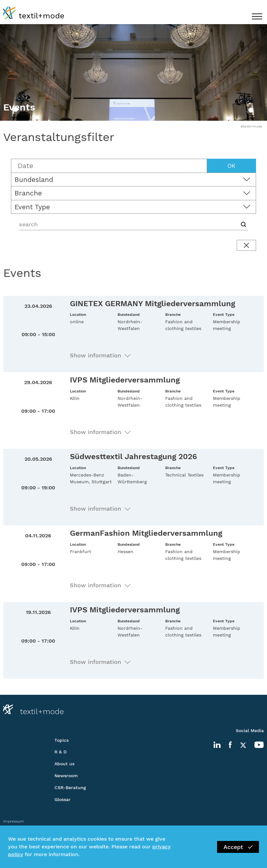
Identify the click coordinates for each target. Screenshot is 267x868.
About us (64, 764)
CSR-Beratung (70, 788)
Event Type (32, 207)
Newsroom (66, 776)
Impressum (14, 821)
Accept (238, 847)
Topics (62, 740)
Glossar (62, 799)
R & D (61, 752)
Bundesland (34, 179)
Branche (28, 193)
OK (231, 166)
